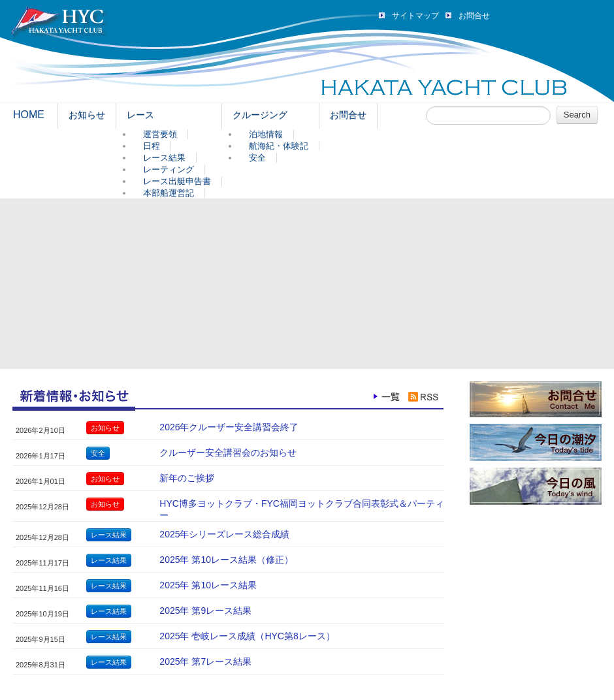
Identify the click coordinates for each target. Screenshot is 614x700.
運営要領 (160, 134)
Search (577, 115)
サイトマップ (415, 16)
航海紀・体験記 (279, 146)
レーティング (169, 169)
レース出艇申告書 (177, 181)
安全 (257, 158)
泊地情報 (266, 134)
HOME (29, 115)
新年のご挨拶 (187, 478)
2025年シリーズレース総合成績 (224, 534)
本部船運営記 (169, 193)
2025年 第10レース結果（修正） (226, 560)
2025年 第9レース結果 (205, 611)
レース (140, 115)
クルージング (260, 115)
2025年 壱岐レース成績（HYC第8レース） (247, 636)
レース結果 (164, 158)
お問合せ (474, 16)
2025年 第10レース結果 (208, 585)
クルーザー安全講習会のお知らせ (228, 453)
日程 (152, 146)
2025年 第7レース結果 (205, 661)
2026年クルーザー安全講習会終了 (229, 427)
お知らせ (87, 115)
